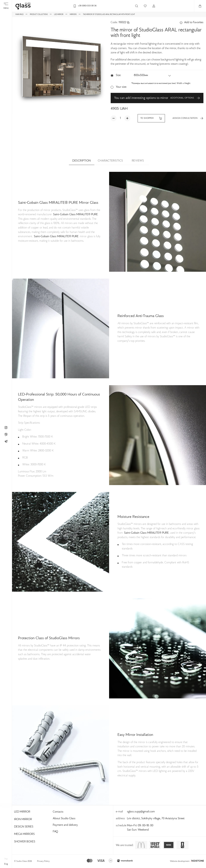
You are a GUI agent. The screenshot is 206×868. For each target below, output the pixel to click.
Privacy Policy (43, 861)
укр (6, 859)
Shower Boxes (25, 842)
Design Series (24, 827)
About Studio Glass (64, 819)
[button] (153, 76)
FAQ (55, 832)
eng (6, 864)
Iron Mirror (23, 819)
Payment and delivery (65, 825)
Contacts (58, 812)
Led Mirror (22, 812)
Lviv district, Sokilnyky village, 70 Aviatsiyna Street (156, 819)
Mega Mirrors (24, 834)
